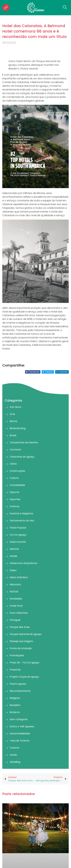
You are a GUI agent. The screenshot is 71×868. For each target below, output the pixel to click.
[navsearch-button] (64, 8)
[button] (33, 372)
